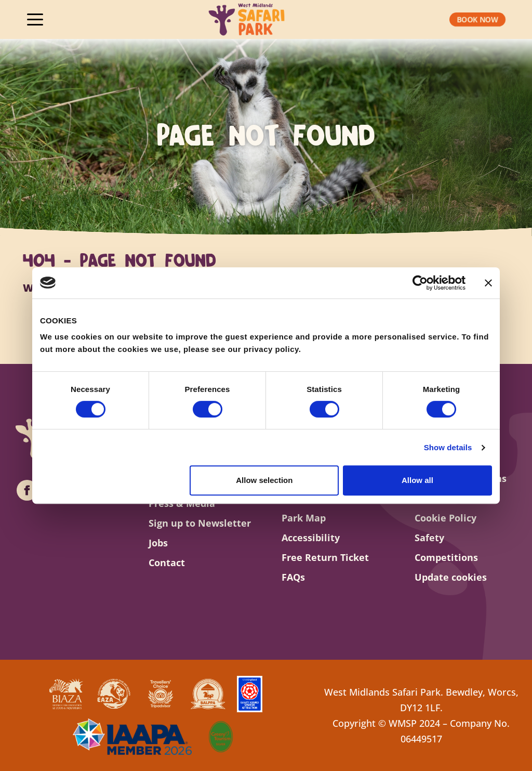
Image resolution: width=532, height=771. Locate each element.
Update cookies (451, 577)
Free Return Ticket (325, 557)
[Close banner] (488, 283)
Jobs (158, 543)
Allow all (417, 480)
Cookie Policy (445, 518)
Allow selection (264, 480)
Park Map (304, 518)
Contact (167, 563)
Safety (429, 538)
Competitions (446, 557)
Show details (448, 447)
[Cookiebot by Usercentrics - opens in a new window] (420, 283)
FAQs (293, 577)
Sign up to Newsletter (199, 523)
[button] (477, 20)
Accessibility (311, 538)
